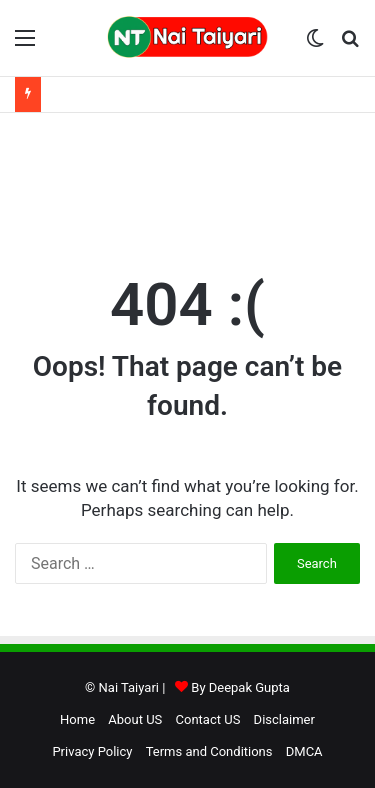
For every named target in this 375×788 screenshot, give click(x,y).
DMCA (304, 751)
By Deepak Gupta (240, 687)
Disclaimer (284, 719)
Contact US (208, 719)
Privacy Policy (92, 751)
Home (77, 719)
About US (135, 719)
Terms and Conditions (209, 751)
